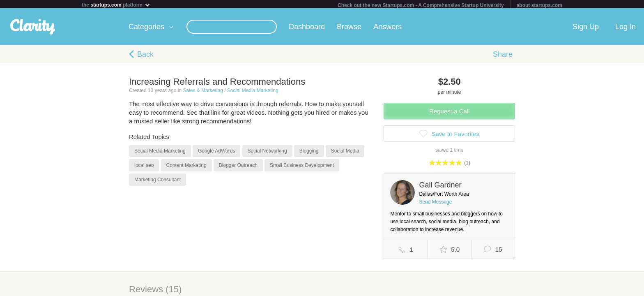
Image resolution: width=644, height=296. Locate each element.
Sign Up (586, 28)
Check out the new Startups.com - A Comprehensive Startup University (421, 5)
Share (503, 56)
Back (145, 56)
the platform (116, 5)
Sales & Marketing (203, 92)
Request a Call (449, 113)
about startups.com (539, 5)
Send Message (435, 203)
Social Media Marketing (253, 92)
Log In (626, 28)
